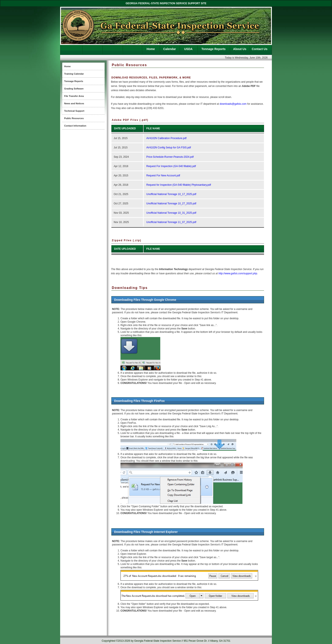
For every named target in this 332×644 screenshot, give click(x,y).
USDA (188, 49)
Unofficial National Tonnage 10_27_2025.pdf (171, 204)
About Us (240, 49)
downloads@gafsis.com (233, 104)
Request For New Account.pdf (163, 176)
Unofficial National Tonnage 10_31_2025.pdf (171, 213)
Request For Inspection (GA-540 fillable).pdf (171, 166)
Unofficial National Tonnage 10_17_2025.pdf (171, 194)
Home (151, 49)
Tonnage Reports (213, 49)
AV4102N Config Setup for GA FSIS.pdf (169, 148)
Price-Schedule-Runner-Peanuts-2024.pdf (170, 157)
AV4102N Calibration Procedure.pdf (166, 138)
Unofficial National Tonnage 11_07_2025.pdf (171, 222)
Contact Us (260, 49)
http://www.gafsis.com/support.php (238, 273)
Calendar (170, 49)
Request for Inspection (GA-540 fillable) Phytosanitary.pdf (179, 185)
